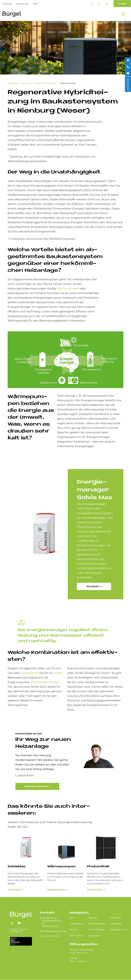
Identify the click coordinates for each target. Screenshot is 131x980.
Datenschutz (76, 936)
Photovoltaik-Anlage (44, 682)
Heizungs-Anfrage (36, 786)
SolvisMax (93, 586)
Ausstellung (22, 4)
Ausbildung (116, 924)
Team (35, 4)
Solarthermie (30, 673)
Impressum (94, 936)
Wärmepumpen (68, 289)
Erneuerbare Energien (45, 83)
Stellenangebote (97, 924)
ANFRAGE (128, 84)
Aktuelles (7, 4)
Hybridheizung (68, 83)
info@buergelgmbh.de (107, 4)
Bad (72, 918)
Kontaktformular (118, 930)
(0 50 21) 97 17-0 (99, 4)
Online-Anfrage (96, 930)
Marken (73, 930)
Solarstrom (95, 890)
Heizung (26, 83)
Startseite (13, 83)
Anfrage (122, 4)
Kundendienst (77, 924)
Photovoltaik (98, 867)
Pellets (58, 673)
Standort (92, 4)
